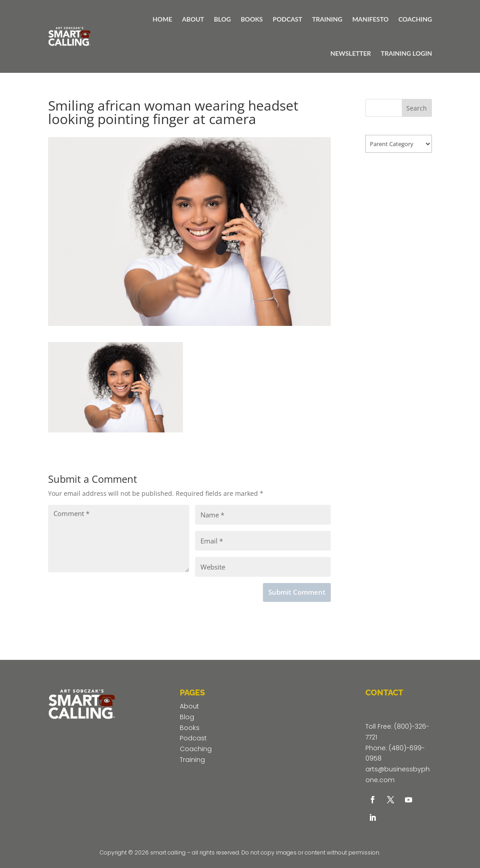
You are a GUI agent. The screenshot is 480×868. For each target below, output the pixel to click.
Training (192, 760)
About (189, 706)
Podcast (193, 738)
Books (190, 728)
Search (417, 108)
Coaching (196, 749)
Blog (187, 717)
